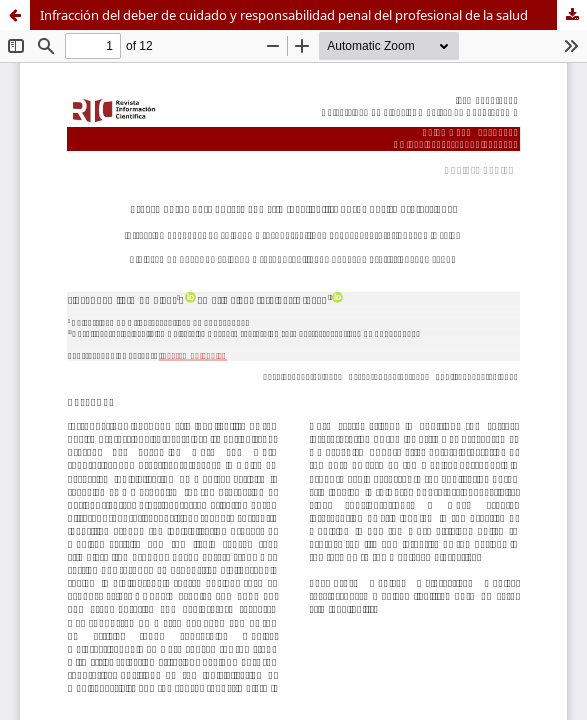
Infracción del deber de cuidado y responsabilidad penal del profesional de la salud (284, 15)
